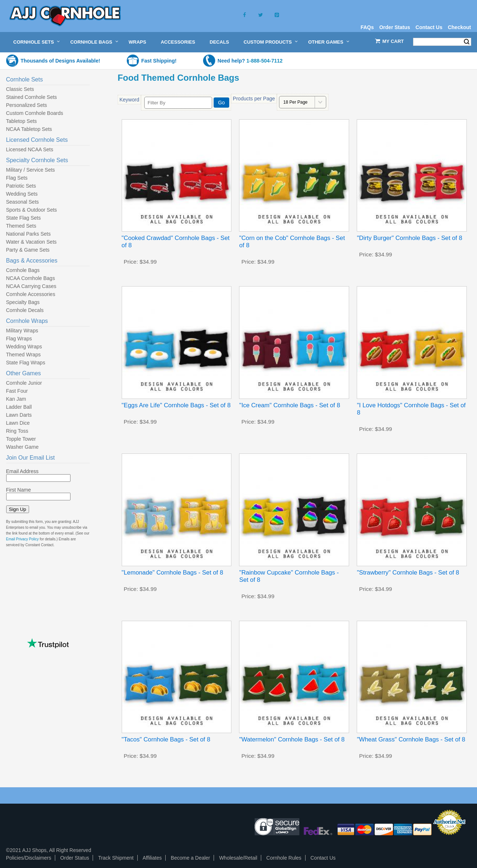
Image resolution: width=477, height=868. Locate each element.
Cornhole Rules (284, 858)
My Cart (393, 41)
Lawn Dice (18, 423)
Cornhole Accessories (31, 294)
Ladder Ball (19, 407)
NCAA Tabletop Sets (29, 129)
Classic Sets (20, 89)
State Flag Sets (24, 218)
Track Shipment (116, 858)
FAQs (367, 27)
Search (467, 42)
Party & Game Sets (28, 250)
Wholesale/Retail (238, 858)
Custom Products (268, 42)
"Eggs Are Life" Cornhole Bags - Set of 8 (176, 405)
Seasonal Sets (23, 202)
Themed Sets (21, 226)
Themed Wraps (23, 355)
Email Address (22, 471)
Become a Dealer (190, 858)
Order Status (395, 27)
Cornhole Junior (24, 383)
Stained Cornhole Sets (32, 97)
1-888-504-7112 (264, 61)
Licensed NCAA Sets (30, 149)
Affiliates (152, 858)
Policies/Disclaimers (29, 858)
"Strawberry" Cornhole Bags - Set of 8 (408, 573)
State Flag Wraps (26, 363)
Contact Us (429, 27)
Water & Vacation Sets (31, 242)
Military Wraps (22, 331)
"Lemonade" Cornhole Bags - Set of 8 (173, 573)
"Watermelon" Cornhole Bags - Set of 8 (292, 739)
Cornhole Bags (91, 42)
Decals (219, 42)
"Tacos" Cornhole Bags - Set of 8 (166, 739)
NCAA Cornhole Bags (31, 278)
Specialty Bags (23, 302)
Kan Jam (16, 399)
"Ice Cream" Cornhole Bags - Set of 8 (290, 405)
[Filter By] (178, 103)
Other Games (326, 42)
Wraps (137, 42)
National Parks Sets (29, 234)
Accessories (178, 42)
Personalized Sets (27, 105)
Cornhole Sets (34, 42)
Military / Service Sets (31, 170)
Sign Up (18, 509)
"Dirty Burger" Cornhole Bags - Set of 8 (409, 238)
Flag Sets (17, 178)
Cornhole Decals (25, 310)
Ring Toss (17, 431)
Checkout (460, 27)
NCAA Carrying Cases (31, 286)
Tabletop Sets (22, 121)
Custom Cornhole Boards (35, 113)
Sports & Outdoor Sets (32, 210)
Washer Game (23, 447)
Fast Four (17, 391)
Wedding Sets (22, 194)
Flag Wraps (19, 339)
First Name (19, 490)
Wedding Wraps (24, 347)
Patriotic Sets (21, 186)
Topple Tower (21, 439)
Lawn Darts (19, 415)
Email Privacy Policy (23, 539)
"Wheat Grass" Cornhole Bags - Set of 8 (411, 739)
